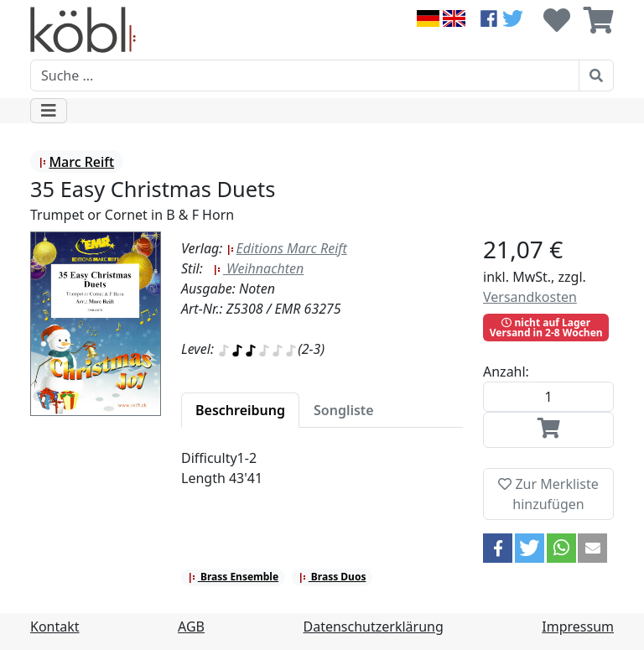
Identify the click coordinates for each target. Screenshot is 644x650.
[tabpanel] (322, 478)
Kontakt (55, 627)
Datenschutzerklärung (374, 627)
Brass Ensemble (233, 577)
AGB (191, 627)
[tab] (240, 410)
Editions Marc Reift (287, 248)
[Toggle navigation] (49, 111)
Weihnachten (258, 268)
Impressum (578, 627)
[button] (498, 548)
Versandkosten (530, 297)
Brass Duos (332, 577)
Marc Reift (76, 162)
